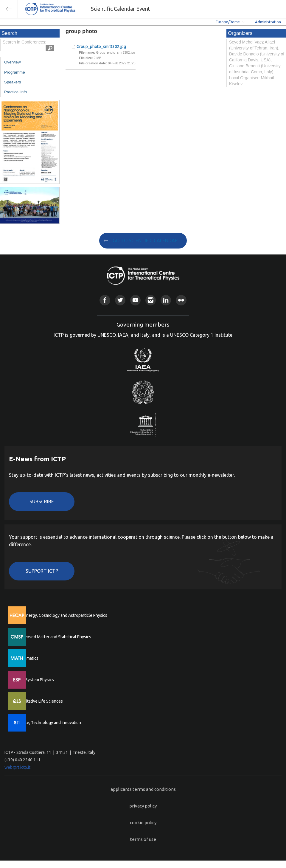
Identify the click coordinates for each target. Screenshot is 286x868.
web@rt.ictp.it (17, 767)
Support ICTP (42, 571)
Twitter (120, 300)
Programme (15, 72)
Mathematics (27, 658)
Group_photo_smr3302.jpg (101, 46)
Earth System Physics (34, 680)
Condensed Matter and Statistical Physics (53, 637)
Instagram (151, 300)
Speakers (13, 82)
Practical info (15, 92)
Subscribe (42, 501)
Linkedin (166, 300)
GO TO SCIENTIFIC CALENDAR (145, 240)
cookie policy (143, 823)
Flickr (181, 300)
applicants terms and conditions (143, 789)
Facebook (105, 300)
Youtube (135, 300)
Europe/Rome (228, 22)
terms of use (143, 839)
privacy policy (143, 806)
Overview (13, 62)
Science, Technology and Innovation (48, 723)
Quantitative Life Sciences (39, 701)
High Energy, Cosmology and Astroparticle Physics (61, 615)
